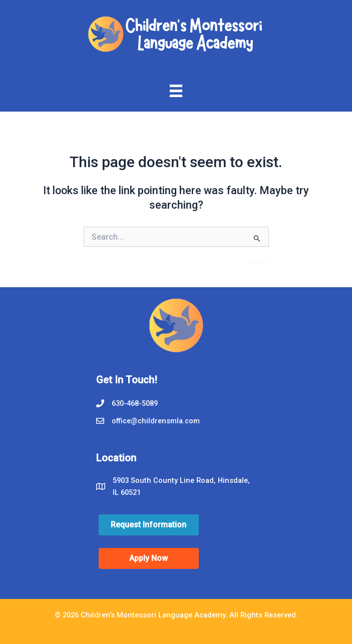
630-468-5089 (135, 403)
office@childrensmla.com (157, 421)
